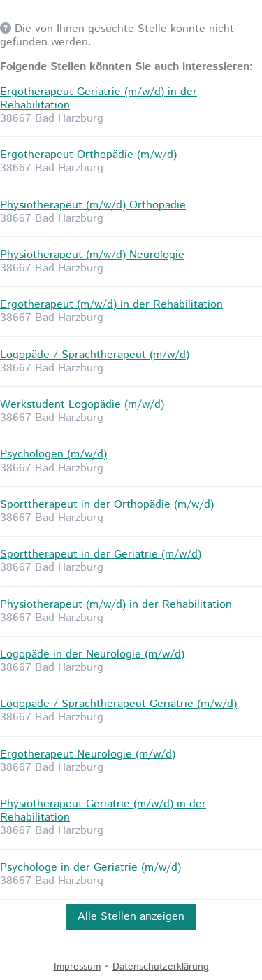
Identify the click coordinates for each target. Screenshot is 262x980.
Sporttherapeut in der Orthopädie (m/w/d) (107, 505)
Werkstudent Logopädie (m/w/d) (82, 405)
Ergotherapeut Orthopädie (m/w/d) (88, 155)
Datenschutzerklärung (161, 967)
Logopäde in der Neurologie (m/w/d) (92, 654)
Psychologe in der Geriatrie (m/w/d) (90, 868)
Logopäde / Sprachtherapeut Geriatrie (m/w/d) (118, 704)
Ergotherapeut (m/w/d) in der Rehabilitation (111, 305)
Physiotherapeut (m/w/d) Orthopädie (93, 205)
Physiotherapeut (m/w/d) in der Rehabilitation (116, 605)
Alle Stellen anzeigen (131, 917)
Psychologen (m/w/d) (53, 454)
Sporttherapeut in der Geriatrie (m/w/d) (101, 554)
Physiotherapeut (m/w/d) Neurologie (92, 255)
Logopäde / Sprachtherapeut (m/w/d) (95, 355)
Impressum (77, 967)
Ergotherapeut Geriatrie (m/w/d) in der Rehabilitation (99, 99)
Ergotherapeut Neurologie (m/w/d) (88, 754)
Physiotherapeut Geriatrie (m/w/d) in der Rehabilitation (103, 811)
